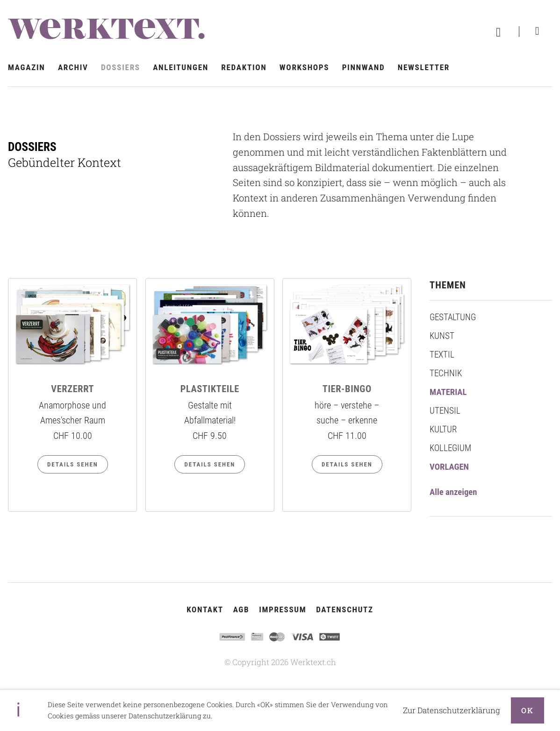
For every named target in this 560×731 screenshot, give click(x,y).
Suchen (537, 23)
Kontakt (205, 609)
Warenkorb (498, 24)
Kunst (442, 336)
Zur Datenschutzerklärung (452, 710)
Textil (442, 355)
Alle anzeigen (453, 492)
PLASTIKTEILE (210, 389)
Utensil (445, 411)
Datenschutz (345, 609)
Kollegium (450, 448)
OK (527, 710)
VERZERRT (72, 389)
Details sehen (73, 464)
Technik (446, 373)
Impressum (283, 609)
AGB (241, 609)
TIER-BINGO (347, 389)
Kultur (443, 430)
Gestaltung (453, 317)
